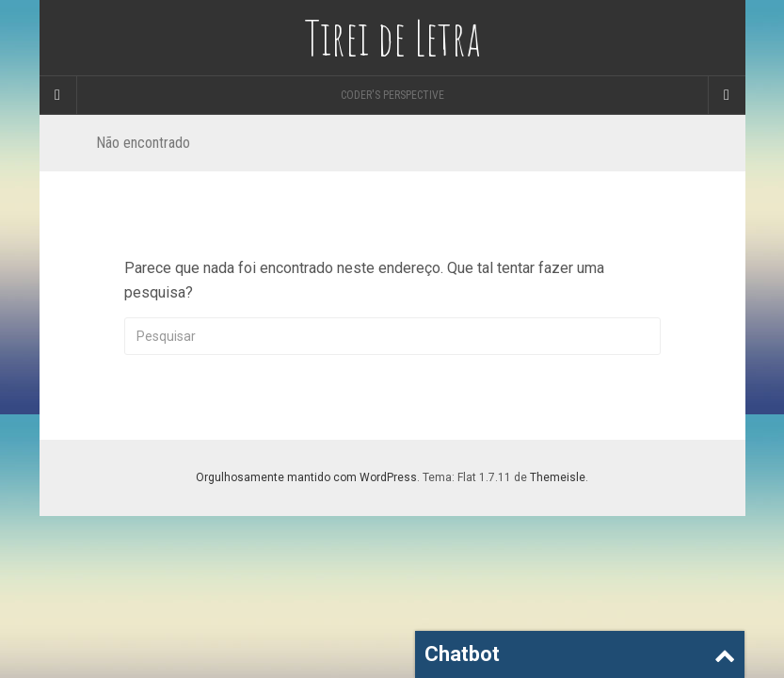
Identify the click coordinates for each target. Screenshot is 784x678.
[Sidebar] (58, 95)
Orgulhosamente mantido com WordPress (306, 477)
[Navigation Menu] (727, 95)
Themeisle (558, 477)
